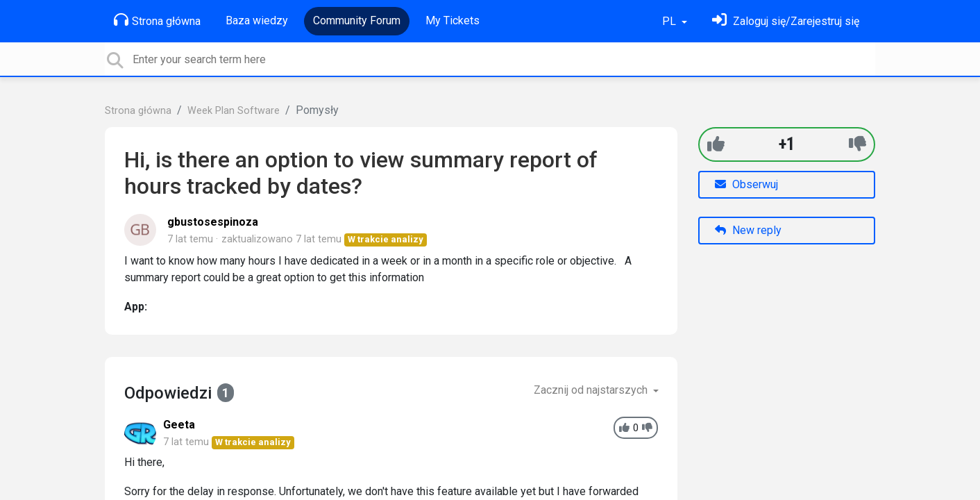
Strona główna (157, 20)
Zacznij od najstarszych (592, 390)
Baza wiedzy (257, 20)
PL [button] (670, 21)
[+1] (716, 144)
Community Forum (357, 20)
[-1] (857, 144)
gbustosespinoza (213, 222)
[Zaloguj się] (786, 21)
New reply (748, 230)
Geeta (179, 425)
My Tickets (453, 20)
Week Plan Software (234, 111)
